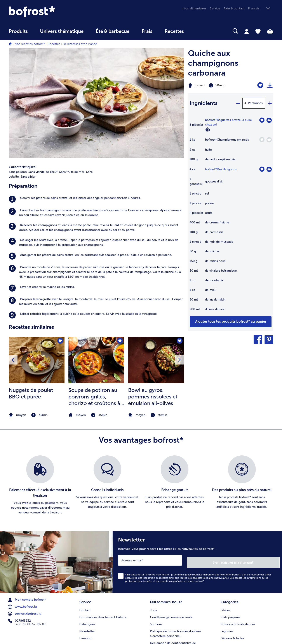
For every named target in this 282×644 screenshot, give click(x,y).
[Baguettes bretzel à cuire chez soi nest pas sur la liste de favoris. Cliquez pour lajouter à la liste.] (262, 120)
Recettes (54, 44)
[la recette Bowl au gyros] (156, 255)
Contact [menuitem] (85, 532)
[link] (48, 12)
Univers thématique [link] (62, 31)
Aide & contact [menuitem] (234, 8)
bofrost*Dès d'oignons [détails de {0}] (221, 169)
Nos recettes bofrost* (30, 44)
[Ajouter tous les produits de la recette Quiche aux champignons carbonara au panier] (231, 322)
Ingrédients (204, 103)
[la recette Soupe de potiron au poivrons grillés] (96, 255)
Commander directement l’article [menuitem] (103, 539)
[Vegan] (208, 129)
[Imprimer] (270, 85)
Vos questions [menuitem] (89, 567)
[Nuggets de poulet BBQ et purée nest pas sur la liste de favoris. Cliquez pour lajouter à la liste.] (60, 236)
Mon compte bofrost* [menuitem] (27, 522)
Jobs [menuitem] (153, 532)
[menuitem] (18, 33)
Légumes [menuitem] (227, 553)
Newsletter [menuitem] (87, 553)
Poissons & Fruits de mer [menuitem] (238, 546)
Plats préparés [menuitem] (230, 539)
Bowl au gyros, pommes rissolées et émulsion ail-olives (153, 292)
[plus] (270, 103)
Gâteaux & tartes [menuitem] (232, 560)
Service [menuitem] (215, 8)
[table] (231, 217)
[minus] (238, 103)
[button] (261, 9)
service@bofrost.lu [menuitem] (25, 536)
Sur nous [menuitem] (156, 546)
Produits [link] (18, 31)
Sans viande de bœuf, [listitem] (43, 67)
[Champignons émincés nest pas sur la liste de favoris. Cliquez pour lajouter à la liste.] (262, 140)
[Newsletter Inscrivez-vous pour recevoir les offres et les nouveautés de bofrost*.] (197, 486)
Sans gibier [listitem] (28, 72)
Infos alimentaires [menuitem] (194, 8)
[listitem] (96, 94)
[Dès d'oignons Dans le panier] (269, 169)
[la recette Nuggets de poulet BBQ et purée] (37, 255)
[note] (37, 310)
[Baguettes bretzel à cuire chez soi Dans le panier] (269, 120)
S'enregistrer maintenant (254, 485)
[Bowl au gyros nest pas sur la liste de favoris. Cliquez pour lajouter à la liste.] (179, 236)
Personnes (255, 103)
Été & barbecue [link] (113, 31)
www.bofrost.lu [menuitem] (23, 529)
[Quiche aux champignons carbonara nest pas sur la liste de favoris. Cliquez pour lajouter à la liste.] (260, 85)
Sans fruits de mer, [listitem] (72, 67)
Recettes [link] (174, 31)
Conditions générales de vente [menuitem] (171, 539)
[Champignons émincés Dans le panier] (269, 140)
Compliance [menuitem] (158, 583)
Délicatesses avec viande (80, 44)
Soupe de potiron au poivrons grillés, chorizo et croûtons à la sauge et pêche (94, 292)
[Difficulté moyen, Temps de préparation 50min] (216, 85)
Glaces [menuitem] (225, 532)
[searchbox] (199, 31)
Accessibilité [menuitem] (159, 590)
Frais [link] (147, 31)
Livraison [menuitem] (85, 560)
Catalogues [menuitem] (87, 546)
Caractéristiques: (23, 62)
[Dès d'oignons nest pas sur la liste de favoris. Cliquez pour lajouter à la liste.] (262, 169)
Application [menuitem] (158, 576)
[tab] (247, 31)
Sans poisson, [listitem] (18, 67)
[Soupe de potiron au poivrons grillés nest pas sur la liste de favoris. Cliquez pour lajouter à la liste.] (119, 236)
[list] (141, 410)
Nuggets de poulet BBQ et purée (31, 288)
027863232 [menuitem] (20, 543)
